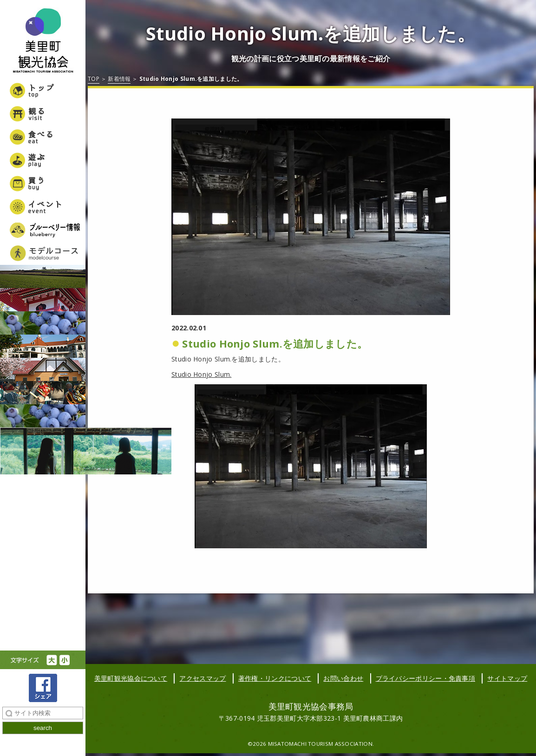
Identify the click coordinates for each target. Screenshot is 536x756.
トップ (43, 91)
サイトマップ (507, 678)
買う (43, 184)
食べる (43, 137)
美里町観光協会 (43, 42)
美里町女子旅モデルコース (43, 253)
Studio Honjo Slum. (201, 374)
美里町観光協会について (131, 678)
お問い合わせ (343, 678)
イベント (43, 207)
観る (43, 114)
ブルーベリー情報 (43, 230)
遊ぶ (43, 160)
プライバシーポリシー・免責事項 (426, 678)
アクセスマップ (203, 678)
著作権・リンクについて (275, 678)
